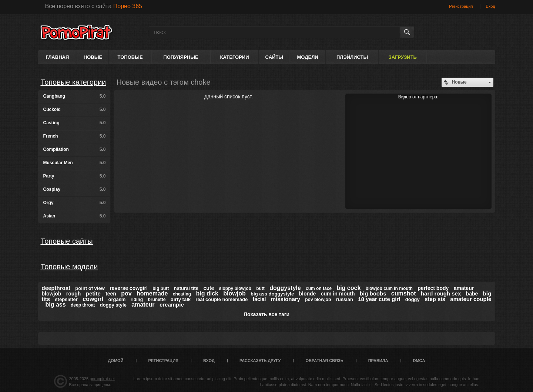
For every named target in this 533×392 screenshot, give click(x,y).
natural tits (186, 288)
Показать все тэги (266, 314)
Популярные (181, 57)
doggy (413, 299)
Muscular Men (75, 163)
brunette (157, 300)
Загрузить (403, 57)
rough (74, 294)
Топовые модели (69, 267)
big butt (161, 288)
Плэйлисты (352, 57)
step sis (435, 299)
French (75, 136)
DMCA (419, 361)
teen (111, 294)
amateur (143, 305)
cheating (182, 294)
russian (345, 299)
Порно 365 (128, 6)
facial (259, 299)
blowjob (234, 293)
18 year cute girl (379, 299)
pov (126, 293)
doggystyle (285, 288)
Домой (116, 361)
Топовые (130, 57)
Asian (75, 216)
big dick (207, 293)
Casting (75, 123)
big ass (56, 305)
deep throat (83, 305)
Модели (307, 57)
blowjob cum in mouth (389, 288)
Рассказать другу (260, 361)
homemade (152, 293)
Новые (93, 57)
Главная (57, 57)
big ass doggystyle (272, 294)
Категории (235, 57)
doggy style (113, 305)
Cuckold (75, 109)
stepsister (66, 299)
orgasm (117, 299)
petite (93, 293)
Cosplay (75, 189)
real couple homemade (222, 299)
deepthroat (56, 288)
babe (472, 294)
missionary (286, 299)
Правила (378, 361)
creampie (172, 305)
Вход (491, 6)
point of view (90, 288)
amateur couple (471, 299)
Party (75, 176)
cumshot (404, 293)
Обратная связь (325, 361)
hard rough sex (441, 293)
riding (137, 300)
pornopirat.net (102, 379)
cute (209, 288)
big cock (348, 288)
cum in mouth (338, 294)
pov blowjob (318, 300)
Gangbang (75, 96)
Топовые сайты (67, 241)
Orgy (75, 203)
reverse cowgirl (129, 288)
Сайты (274, 57)
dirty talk (181, 299)
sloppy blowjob (235, 288)
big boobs (373, 293)
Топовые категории (73, 82)
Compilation (75, 149)
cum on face (319, 288)
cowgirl (93, 299)
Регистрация (461, 6)
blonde (308, 294)
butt (260, 288)
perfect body (433, 288)
